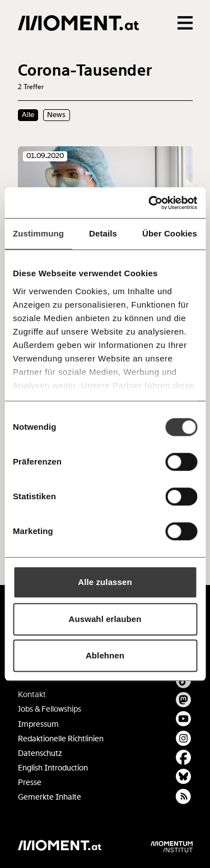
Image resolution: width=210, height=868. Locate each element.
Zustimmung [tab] (38, 233)
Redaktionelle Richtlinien (61, 739)
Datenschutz (40, 753)
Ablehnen (105, 655)
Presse (30, 783)
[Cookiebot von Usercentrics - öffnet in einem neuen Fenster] (150, 203)
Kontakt (32, 695)
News (56, 115)
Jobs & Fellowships (50, 709)
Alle (28, 115)
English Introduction (53, 768)
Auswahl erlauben (105, 619)
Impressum (38, 724)
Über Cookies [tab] (170, 233)
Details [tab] (103, 233)
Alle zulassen (105, 582)
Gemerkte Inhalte (50, 797)
